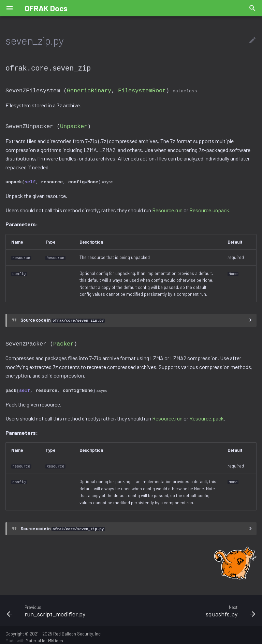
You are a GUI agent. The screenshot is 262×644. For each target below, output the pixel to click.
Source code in (63, 318)
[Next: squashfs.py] (196, 606)
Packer (63, 341)
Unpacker (74, 125)
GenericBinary (89, 90)
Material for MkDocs (44, 637)
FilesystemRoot (142, 90)
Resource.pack (207, 415)
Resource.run (167, 208)
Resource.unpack (209, 208)
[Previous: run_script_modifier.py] (66, 606)
